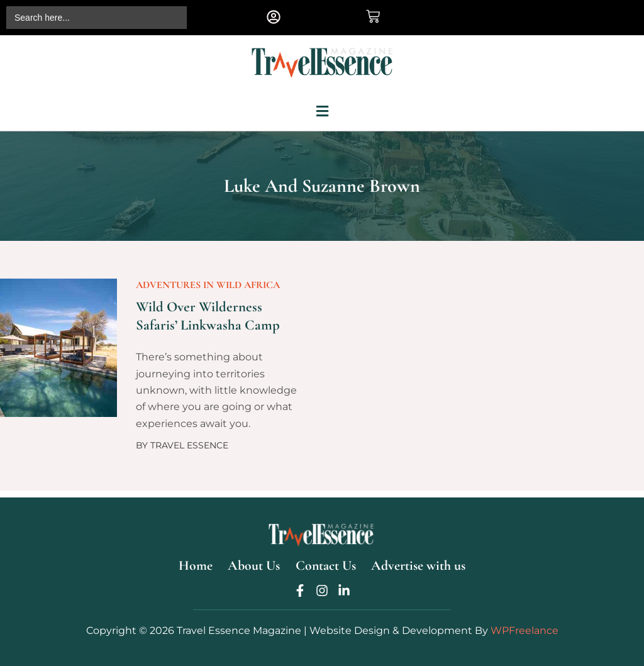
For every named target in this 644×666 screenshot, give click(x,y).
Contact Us (328, 563)
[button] (274, 17)
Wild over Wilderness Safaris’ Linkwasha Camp (209, 320)
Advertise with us (419, 563)
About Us (256, 563)
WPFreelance (525, 630)
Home (197, 563)
